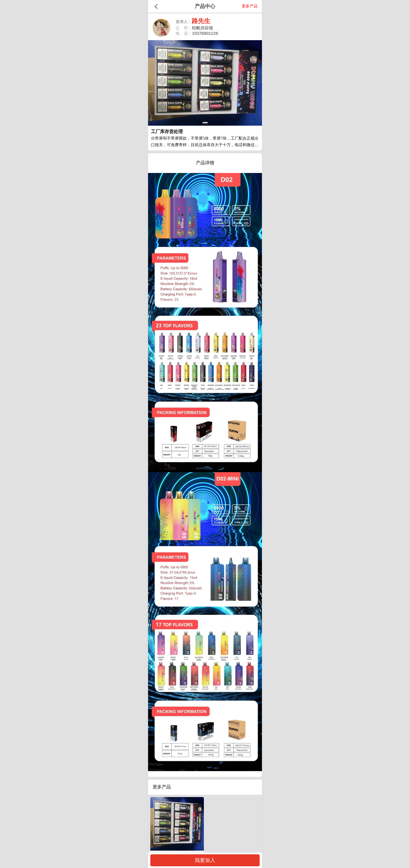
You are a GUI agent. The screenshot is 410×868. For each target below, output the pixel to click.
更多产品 (250, 6)
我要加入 (205, 860)
